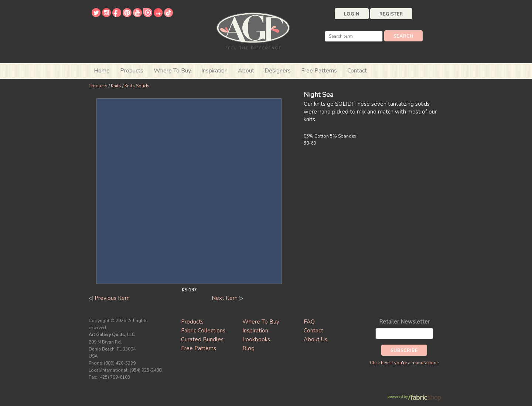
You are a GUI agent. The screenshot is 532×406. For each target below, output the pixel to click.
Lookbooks (256, 339)
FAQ (309, 322)
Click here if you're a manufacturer (404, 363)
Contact (357, 71)
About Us (316, 339)
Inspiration (214, 71)
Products (98, 86)
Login (352, 14)
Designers (278, 71)
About (246, 71)
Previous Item (112, 298)
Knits (116, 86)
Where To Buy (261, 322)
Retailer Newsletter (404, 322)
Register (391, 14)
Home (102, 71)
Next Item (225, 298)
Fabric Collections (203, 331)
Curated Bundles (202, 339)
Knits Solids (137, 86)
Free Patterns (319, 71)
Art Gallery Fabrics (253, 30)
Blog (248, 348)
